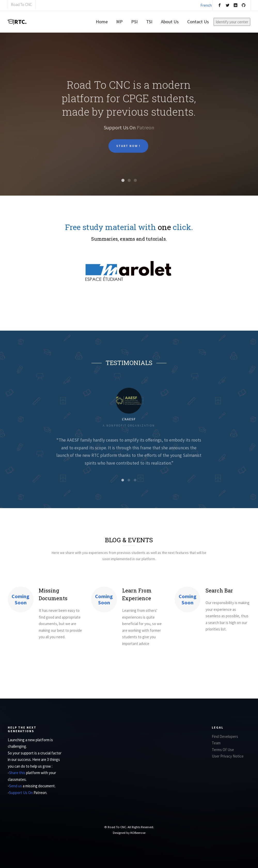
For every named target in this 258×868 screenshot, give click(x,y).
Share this (18, 773)
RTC (17, 22)
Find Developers (225, 736)
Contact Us (198, 22)
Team (216, 743)
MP (119, 22)
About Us (170, 22)
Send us (16, 786)
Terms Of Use (223, 750)
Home (102, 22)
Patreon (145, 132)
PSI (134, 22)
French (206, 5)
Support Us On (21, 793)
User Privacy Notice (228, 756)
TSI (149, 22)
